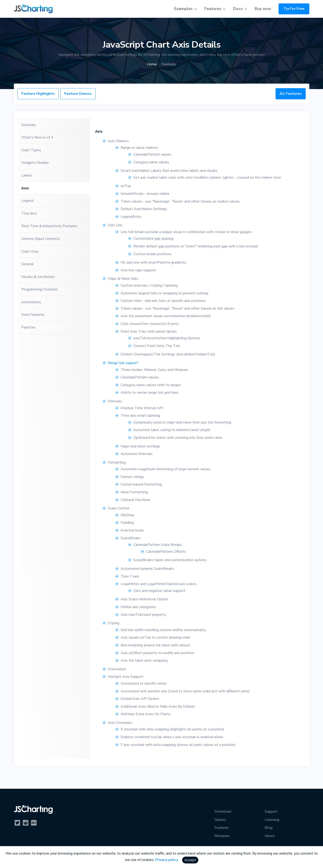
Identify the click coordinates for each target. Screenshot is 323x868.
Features (213, 9)
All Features (291, 94)
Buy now (263, 9)
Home (152, 64)
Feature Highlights (38, 94)
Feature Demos (78, 94)
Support (271, 812)
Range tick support (123, 363)
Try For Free (294, 9)
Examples (183, 9)
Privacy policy (167, 860)
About (270, 836)
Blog (269, 828)
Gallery (220, 820)
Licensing (272, 820)
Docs (238, 9)
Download (223, 812)
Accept (190, 860)
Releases (222, 836)
